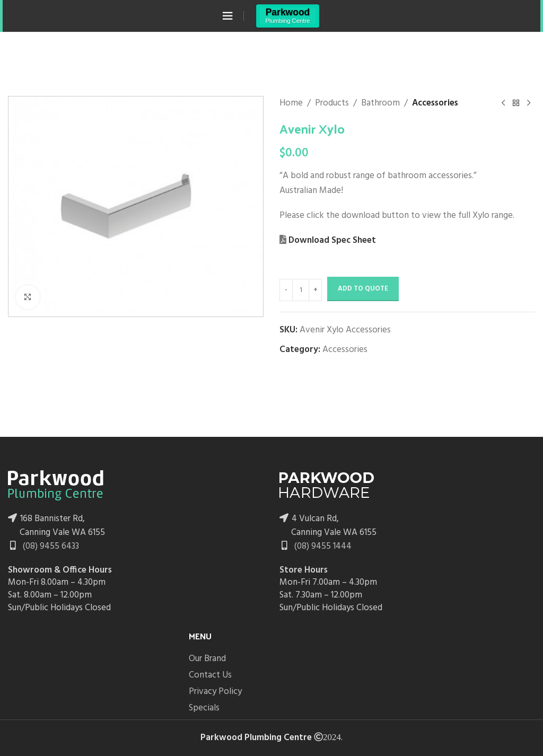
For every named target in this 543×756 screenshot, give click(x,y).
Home (291, 103)
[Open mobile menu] (227, 16)
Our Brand (207, 659)
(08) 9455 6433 (50, 546)
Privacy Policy (215, 692)
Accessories (435, 103)
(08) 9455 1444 (322, 546)
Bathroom (380, 103)
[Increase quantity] (315, 290)
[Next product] (529, 103)
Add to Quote (363, 289)
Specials (204, 708)
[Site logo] (288, 16)
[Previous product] (503, 103)
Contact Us (210, 675)
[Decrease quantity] (286, 290)
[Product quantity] (301, 290)
